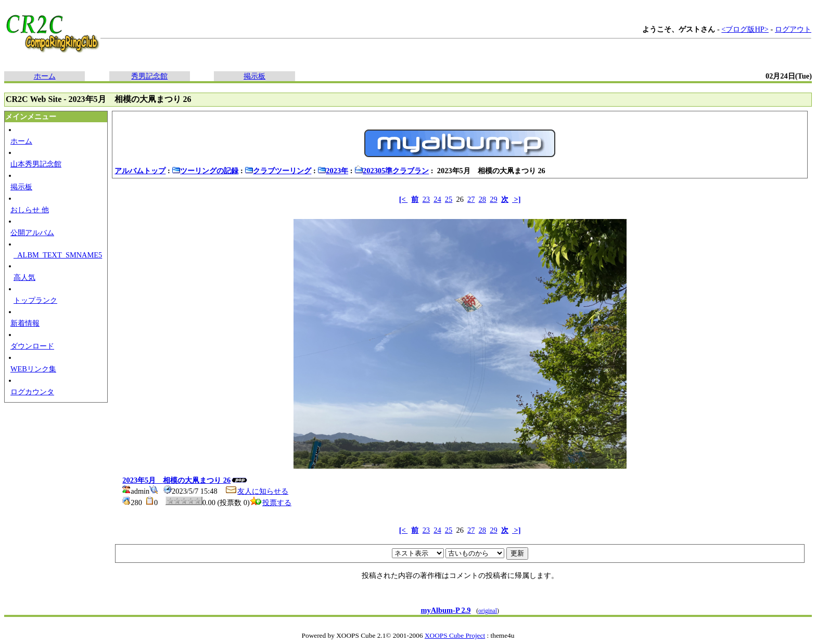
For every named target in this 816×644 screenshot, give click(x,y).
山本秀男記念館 (36, 164)
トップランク (35, 300)
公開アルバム (32, 233)
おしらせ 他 (30, 210)
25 (449, 199)
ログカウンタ (32, 392)
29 (493, 199)
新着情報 (25, 323)
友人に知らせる (257, 491)
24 (437, 199)
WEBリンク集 (33, 369)
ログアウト (793, 29)
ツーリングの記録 (205, 171)
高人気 (24, 277)
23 (426, 199)
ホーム (45, 76)
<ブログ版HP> (745, 29)
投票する (271, 503)
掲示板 (254, 76)
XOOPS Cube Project (455, 635)
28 (482, 199)
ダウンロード (32, 346)
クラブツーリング (278, 171)
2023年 (333, 171)
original (488, 611)
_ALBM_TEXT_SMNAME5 (58, 255)
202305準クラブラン (392, 171)
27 (471, 199)
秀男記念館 (149, 76)
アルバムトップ (140, 171)
